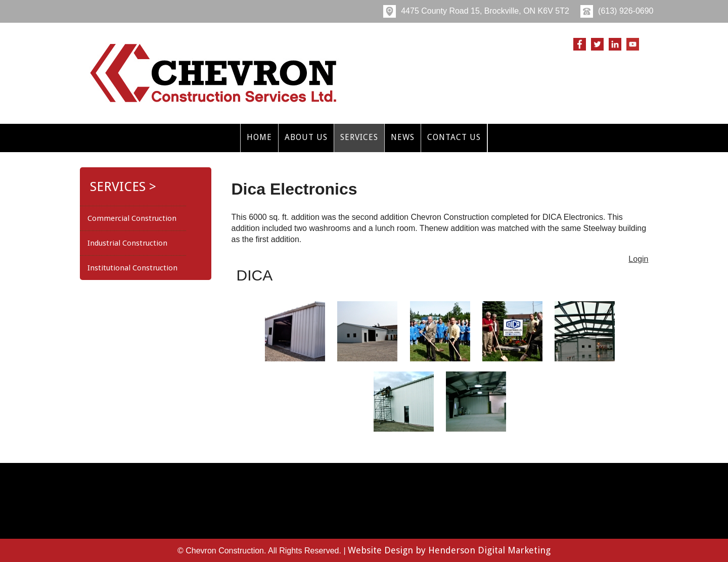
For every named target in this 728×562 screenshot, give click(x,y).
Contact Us (454, 137)
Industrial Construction (127, 243)
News (403, 137)
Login (638, 259)
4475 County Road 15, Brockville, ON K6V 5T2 (476, 11)
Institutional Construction (132, 268)
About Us (306, 137)
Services (359, 137)
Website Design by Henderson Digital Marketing (449, 550)
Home (259, 137)
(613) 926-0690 (617, 11)
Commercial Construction (132, 218)
